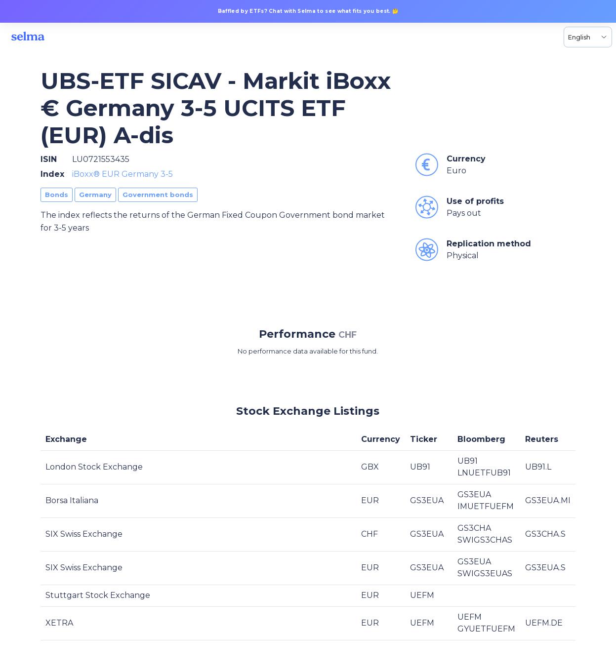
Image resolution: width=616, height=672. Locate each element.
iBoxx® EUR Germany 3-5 (123, 174)
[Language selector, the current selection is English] (588, 37)
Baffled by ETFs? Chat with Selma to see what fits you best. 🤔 (308, 11)
